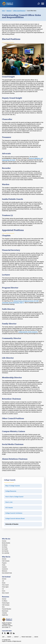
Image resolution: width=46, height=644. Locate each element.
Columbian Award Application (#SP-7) (13, 303)
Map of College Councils (13, 486)
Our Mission (5, 545)
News (3, 607)
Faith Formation (6, 561)
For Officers (5, 601)
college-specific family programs (28, 332)
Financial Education (7, 609)
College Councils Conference (14, 513)
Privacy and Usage (26, 637)
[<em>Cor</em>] (3, 589)
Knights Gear (5, 615)
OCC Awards (9, 508)
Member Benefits (6, 543)
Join (3, 581)
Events (4, 591)
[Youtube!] (8, 633)
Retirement (5, 571)
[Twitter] (5, 633)
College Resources (11, 491)
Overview (4, 541)
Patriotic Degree (6, 603)
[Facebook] (2, 633)
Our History (5, 547)
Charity (4, 565)
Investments (5, 569)
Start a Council (5, 593)
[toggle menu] (43, 4)
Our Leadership (6, 553)
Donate (4, 583)
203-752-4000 (5, 627)
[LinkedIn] (14, 633)
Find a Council (5, 585)
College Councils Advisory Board (15, 519)
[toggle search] (39, 4)
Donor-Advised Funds (7, 573)
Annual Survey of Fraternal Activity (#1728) (26, 301)
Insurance (4, 567)
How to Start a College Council (14, 497)
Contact (16, 637)
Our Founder (5, 549)
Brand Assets (5, 611)
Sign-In (36, 637)
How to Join (9, 502)
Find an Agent (5, 587)
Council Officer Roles (32, 11)
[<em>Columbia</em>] (5, 613)
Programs (4, 563)
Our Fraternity (5, 551)
